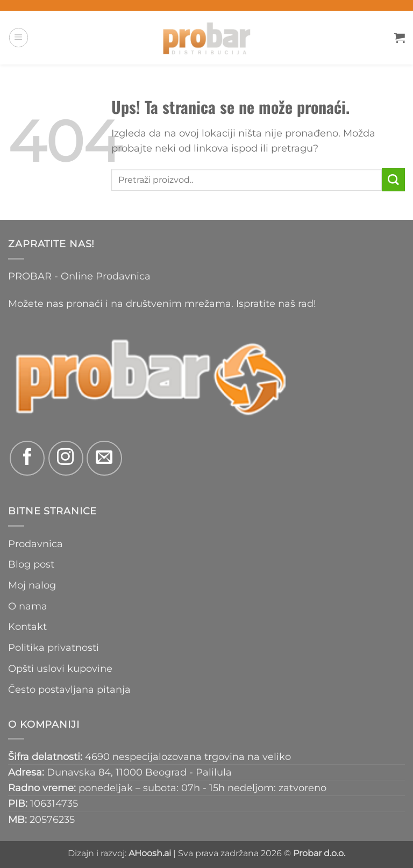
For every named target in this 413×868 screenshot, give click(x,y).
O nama (28, 606)
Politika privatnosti (54, 647)
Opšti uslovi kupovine (60, 668)
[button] (19, 37)
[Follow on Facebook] (27, 458)
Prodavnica (35, 544)
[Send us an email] (104, 458)
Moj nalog (32, 585)
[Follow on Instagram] (66, 458)
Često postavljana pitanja (69, 689)
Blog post (31, 564)
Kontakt (27, 626)
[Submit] (393, 180)
